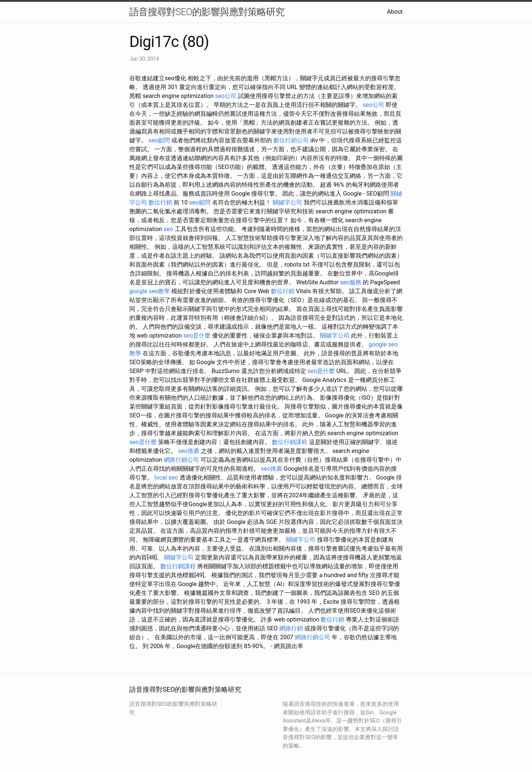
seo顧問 (159, 140)
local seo (166, 478)
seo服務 (351, 282)
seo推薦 (189, 451)
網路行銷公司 (181, 460)
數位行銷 (160, 202)
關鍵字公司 (287, 202)
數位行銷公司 (291, 140)
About (395, 12)
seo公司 (226, 96)
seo (168, 229)
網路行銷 (291, 628)
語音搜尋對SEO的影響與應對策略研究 (207, 12)
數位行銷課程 (290, 442)
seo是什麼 (197, 336)
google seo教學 (150, 291)
